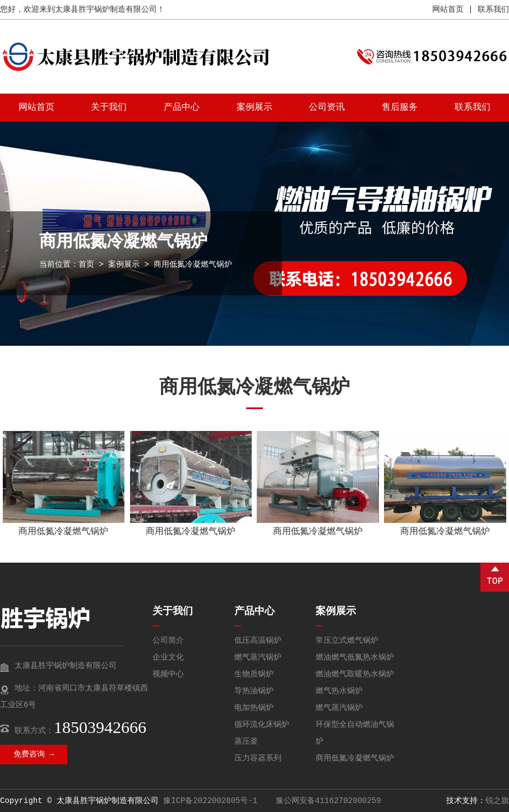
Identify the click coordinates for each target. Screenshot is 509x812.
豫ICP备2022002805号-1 (210, 801)
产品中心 (182, 108)
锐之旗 (497, 801)
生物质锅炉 (254, 674)
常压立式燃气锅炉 (347, 641)
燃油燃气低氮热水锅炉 (355, 657)
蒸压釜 (246, 741)
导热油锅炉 (254, 691)
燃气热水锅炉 (339, 691)
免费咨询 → (34, 754)
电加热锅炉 (254, 708)
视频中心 (168, 674)
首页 (86, 265)
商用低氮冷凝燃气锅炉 (63, 532)
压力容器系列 (258, 758)
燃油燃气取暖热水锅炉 (355, 674)
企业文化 (168, 657)
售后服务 (400, 108)
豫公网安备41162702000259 (326, 801)
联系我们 (493, 10)
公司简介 (168, 641)
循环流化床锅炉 (262, 725)
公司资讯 (327, 108)
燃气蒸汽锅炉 (258, 657)
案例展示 (254, 108)
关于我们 (109, 108)
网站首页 (448, 10)
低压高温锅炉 (258, 641)
